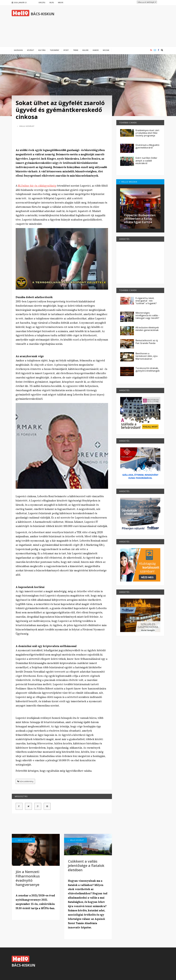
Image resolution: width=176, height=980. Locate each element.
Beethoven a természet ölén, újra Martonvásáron (146, 356)
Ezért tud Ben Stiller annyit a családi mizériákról (146, 161)
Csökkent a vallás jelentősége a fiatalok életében (86, 865)
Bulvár (85, 50)
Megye (61, 2)
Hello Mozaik (128, 182)
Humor (96, 50)
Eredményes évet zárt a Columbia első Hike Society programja (147, 133)
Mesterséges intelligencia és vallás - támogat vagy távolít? (147, 315)
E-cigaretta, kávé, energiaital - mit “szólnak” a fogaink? (146, 301)
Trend (76, 50)
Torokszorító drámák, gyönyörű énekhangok (148, 369)
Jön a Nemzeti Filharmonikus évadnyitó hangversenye (28, 878)
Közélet (31, 50)
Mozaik (106, 50)
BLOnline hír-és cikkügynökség (37, 186)
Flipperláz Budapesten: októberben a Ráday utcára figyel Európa (140, 219)
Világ (52, 2)
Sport (66, 50)
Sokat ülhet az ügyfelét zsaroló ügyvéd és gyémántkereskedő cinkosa (60, 110)
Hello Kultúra (24, 840)
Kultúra (42, 50)
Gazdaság (18, 50)
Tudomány (54, 50)
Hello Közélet (26, 126)
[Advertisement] (114, 26)
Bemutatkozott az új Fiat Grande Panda (147, 342)
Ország (42, 2)
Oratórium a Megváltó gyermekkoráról (147, 146)
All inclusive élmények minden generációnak (147, 329)
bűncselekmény (25, 781)
